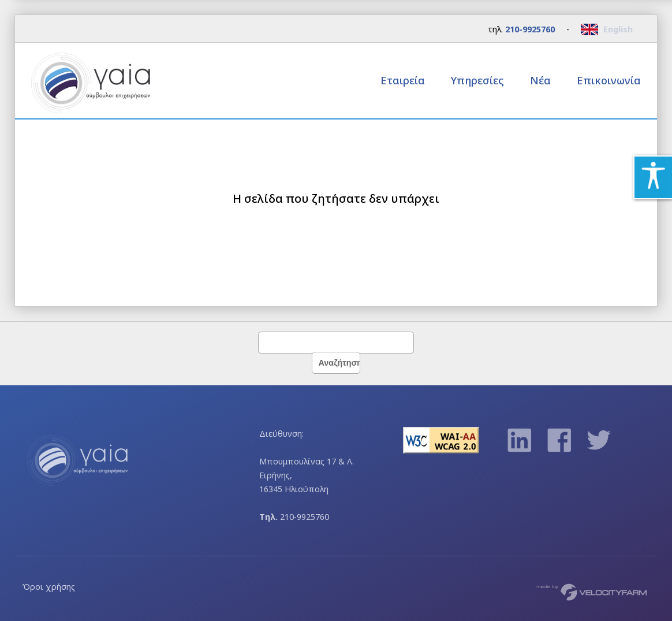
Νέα (540, 80)
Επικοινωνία (609, 80)
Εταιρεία (404, 80)
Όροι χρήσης (49, 587)
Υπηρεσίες (479, 80)
